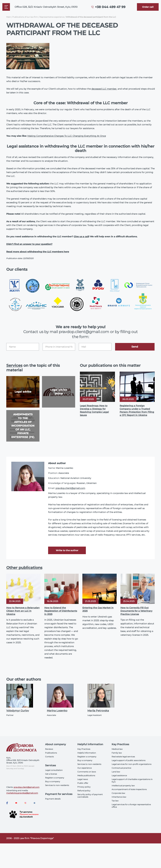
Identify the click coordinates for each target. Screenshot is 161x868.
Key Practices (84, 749)
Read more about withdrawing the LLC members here (38, 252)
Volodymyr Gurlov (18, 711)
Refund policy (84, 791)
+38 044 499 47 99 (110, 7)
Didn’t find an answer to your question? (29, 244)
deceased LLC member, (104, 89)
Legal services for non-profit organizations (132, 764)
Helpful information (87, 753)
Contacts (49, 757)
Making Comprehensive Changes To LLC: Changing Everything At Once (67, 136)
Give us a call (81, 237)
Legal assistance (119, 775)
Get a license (51, 774)
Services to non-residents (57, 785)
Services (14, 365)
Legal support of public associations (129, 760)
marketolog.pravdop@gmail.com (22, 793)
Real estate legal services (123, 757)
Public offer (83, 783)
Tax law (115, 801)
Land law (116, 772)
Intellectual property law (123, 786)
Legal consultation (54, 770)
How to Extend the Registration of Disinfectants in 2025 (61, 611)
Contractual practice (121, 768)
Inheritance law (119, 797)
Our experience (85, 768)
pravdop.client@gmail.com (70, 488)
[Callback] (148, 7)
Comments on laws (87, 772)
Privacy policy (84, 787)
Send (135, 347)
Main (9, 17)
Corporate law (118, 793)
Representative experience (52, 17)
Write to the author (67, 550)
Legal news (83, 779)
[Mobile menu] (6, 7)
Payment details (53, 799)
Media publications (86, 775)
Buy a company (53, 781)
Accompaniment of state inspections (129, 789)
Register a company (55, 778)
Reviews (49, 749)
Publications (51, 753)
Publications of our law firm (25, 17)
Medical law (117, 749)
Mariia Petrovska (98, 711)
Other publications (24, 568)
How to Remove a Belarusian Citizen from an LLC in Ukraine (23, 611)
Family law (117, 753)
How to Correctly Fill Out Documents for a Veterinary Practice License (136, 611)
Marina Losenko (57, 711)
